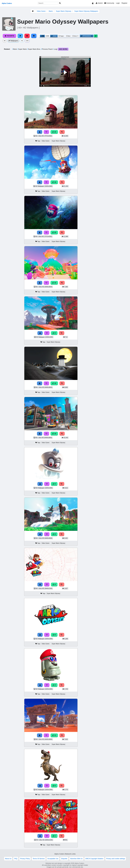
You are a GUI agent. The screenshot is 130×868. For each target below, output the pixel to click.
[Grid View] (42, 36)
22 (54, 132)
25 (54, 232)
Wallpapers (13, 41)
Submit (99, 3)
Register (124, 3)
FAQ (16, 859)
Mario (51, 11)
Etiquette (64, 859)
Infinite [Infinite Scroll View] (54, 36)
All (5, 41)
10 (54, 383)
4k (22, 41)
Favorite (9, 36)
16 (54, 182)
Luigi (55, 49)
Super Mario (22, 49)
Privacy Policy (25, 859)
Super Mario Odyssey (64, 11)
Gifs (27, 41)
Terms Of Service (39, 859)
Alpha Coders (7, 3)
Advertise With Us (76, 859)
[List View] (47, 36)
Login (118, 3)
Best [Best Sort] (68, 36)
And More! (63, 49)
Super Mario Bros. (34, 49)
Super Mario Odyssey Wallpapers (86, 11)
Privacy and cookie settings (116, 859)
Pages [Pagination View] (61, 36)
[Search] (60, 3)
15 (54, 283)
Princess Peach (47, 49)
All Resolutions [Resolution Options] (87, 36)
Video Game (41, 11)
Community (109, 3)
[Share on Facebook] (34, 36)
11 (54, 735)
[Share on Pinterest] (27, 36)
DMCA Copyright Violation (94, 859)
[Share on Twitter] (20, 36)
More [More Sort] (75, 36)
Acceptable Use (53, 859)
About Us (8, 859)
